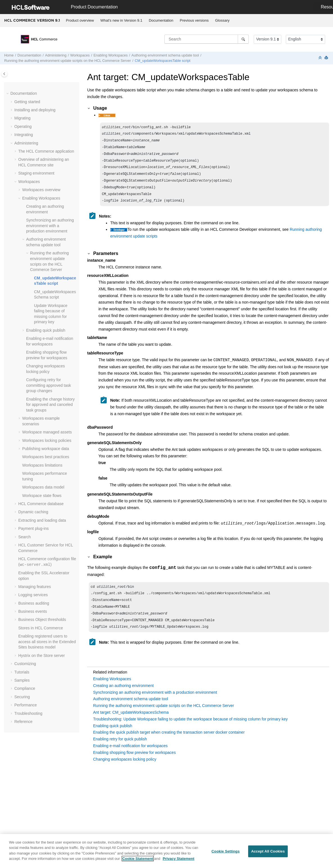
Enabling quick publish (46, 330)
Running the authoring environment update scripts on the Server (68, 61)
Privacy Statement (179, 862)
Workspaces (80, 55)
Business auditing (34, 603)
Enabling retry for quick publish (120, 750)
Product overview (80, 20)
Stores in (41, 628)
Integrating (24, 135)
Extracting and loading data (42, 520)
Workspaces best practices (46, 457)
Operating (23, 126)
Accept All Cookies (268, 854)
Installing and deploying (35, 110)
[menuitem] (80, 21)
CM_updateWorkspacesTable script (163, 61)
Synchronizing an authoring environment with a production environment (50, 226)
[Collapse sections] (321, 58)
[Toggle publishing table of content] (4, 74)
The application (46, 151)
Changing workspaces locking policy (125, 770)
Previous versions (194, 20)
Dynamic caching (33, 512)
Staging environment (36, 173)
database (41, 504)
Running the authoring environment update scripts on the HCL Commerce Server (163, 716)
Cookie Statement (138, 862)
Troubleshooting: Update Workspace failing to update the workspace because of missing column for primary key (190, 730)
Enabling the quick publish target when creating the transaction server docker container (169, 743)
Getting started (27, 102)
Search (24, 537)
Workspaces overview (41, 190)
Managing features (35, 587)
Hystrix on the (42, 655)
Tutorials (22, 672)
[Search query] (207, 39)
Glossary (222, 20)
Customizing (25, 664)
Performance (26, 705)
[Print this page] (327, 58)
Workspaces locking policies (47, 440)
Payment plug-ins (33, 528)
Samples (22, 680)
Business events (33, 611)
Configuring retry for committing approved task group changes (49, 385)
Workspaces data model (43, 487)
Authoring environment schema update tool (165, 55)
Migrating (22, 118)
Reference (23, 722)
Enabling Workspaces (111, 55)
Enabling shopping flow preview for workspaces (134, 763)
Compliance (25, 688)
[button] (8, 94)
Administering (56, 55)
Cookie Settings (226, 854)
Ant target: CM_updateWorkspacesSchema (131, 723)
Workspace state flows (42, 496)
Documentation (161, 20)
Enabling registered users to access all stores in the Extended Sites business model (47, 642)
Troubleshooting (28, 713)
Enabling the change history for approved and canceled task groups (50, 405)
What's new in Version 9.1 (121, 20)
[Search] (243, 39)
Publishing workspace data (46, 449)
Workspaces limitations (42, 465)
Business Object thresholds (42, 620)
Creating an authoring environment (123, 696)
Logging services (33, 595)
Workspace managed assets (47, 432)
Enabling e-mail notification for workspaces (130, 756)
